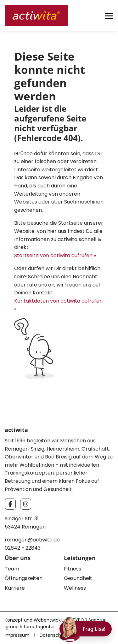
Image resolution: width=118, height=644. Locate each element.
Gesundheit (78, 578)
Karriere (15, 588)
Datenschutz (54, 635)
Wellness (75, 588)
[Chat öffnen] (86, 629)
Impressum (17, 635)
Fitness (73, 569)
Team (12, 569)
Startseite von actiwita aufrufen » (55, 255)
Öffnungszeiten (24, 578)
